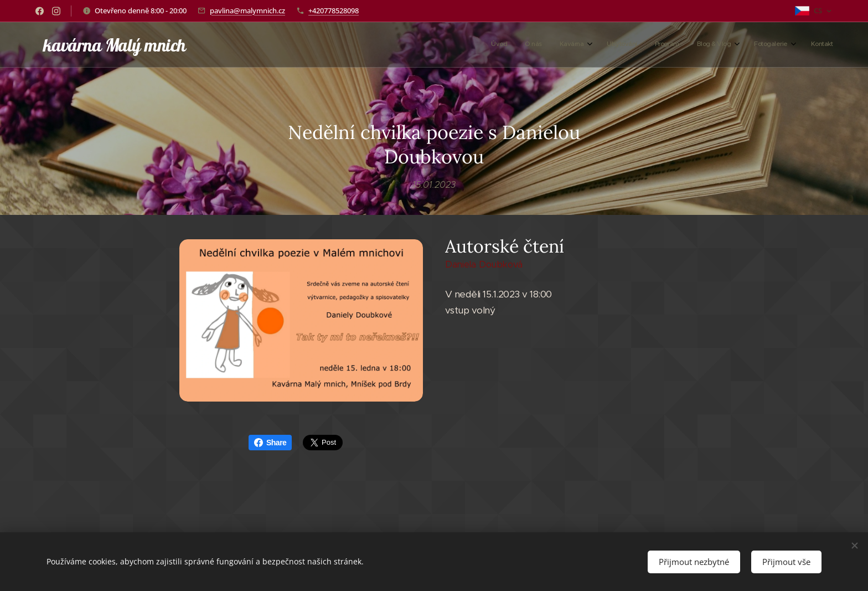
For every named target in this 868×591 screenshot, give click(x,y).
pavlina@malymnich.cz (247, 11)
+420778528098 (334, 11)
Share (270, 443)
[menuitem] (695, 45)
